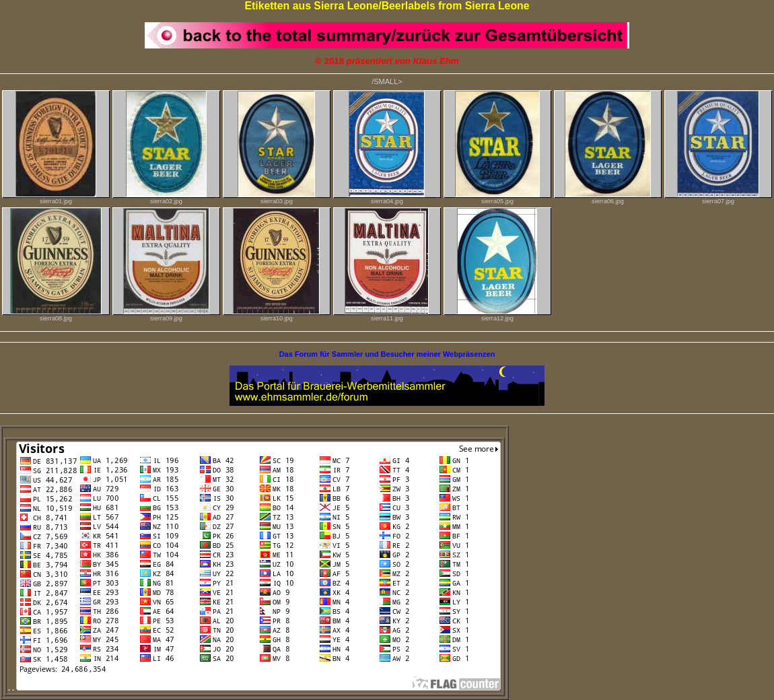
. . (254, 688)
